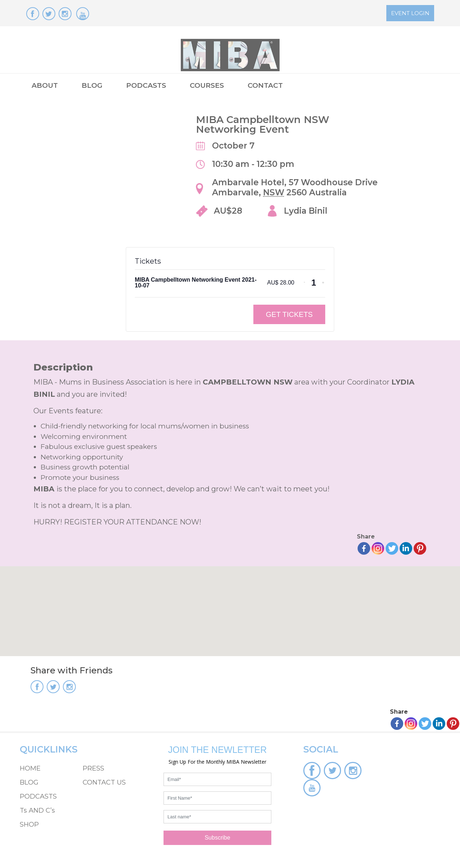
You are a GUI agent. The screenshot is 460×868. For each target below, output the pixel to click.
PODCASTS (146, 85)
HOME (30, 768)
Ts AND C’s (37, 810)
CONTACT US (104, 782)
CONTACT (265, 85)
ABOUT (45, 85)
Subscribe (217, 838)
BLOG (92, 85)
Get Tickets (289, 314)
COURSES (207, 85)
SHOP (29, 824)
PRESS (93, 768)
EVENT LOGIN (410, 13)
